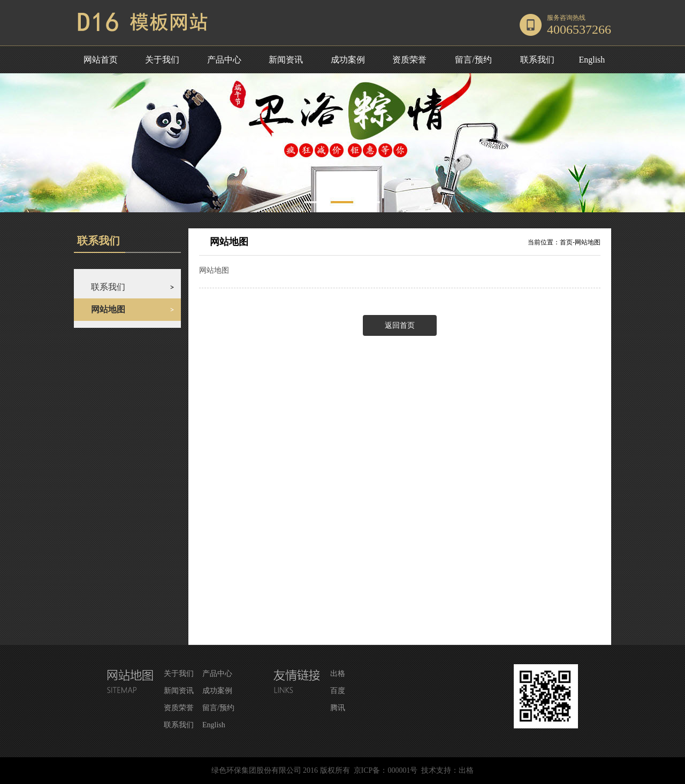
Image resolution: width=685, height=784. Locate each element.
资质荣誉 (409, 60)
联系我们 (537, 60)
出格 (338, 674)
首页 (566, 242)
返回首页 (400, 325)
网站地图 (588, 242)
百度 (338, 691)
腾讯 (338, 708)
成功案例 (348, 60)
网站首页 (101, 60)
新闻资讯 (286, 60)
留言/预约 (473, 60)
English (592, 60)
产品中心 (224, 60)
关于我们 (162, 60)
